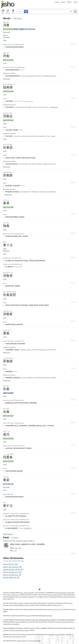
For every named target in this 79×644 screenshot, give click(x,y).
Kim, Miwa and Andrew (28, 593)
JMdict (16, 603)
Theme (69, 2)
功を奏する (28, 528)
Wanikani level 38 (30, 29)
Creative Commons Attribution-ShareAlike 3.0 (60, 634)
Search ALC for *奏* (10, 564)
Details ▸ (73, 44)
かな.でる (18, 548)
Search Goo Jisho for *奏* (12, 567)
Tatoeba (26, 609)
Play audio (6, 32)
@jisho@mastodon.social (62, 593)
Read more (7, 79)
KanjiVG (32, 628)
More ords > (8, 534)
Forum (57, 2)
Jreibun (73, 609)
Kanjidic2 (21, 603)
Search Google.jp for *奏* (12, 572)
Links (5, 40)
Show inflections (6, 250)
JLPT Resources (32, 641)
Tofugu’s (28, 616)
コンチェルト (29, 101)
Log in (75, 2)
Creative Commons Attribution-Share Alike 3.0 (16, 630)
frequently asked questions (55, 595)
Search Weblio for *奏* (11, 577)
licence (60, 605)
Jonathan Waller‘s (22, 641)
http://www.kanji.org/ (22, 622)
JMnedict (27, 603)
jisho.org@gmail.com (13, 595)
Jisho (8, 4)
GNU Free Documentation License (16, 637)
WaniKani (49, 616)
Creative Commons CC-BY (55, 609)
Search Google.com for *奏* (13, 570)
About (63, 2)
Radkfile (35, 603)
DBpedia (24, 634)
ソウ (15, 551)
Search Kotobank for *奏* (12, 575)
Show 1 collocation (6, 36)
